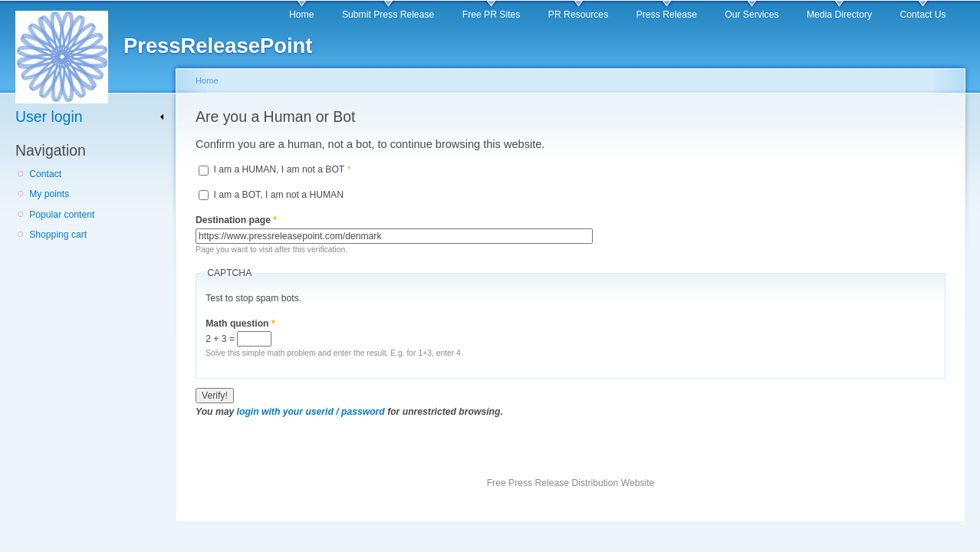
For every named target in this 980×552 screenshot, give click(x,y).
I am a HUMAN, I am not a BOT (282, 169)
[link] (90, 117)
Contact (45, 174)
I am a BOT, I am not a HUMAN (278, 195)
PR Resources (578, 15)
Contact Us (923, 15)
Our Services (751, 15)
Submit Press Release (388, 15)
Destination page (236, 220)
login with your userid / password (311, 412)
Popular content (62, 215)
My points (49, 194)
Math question (240, 324)
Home (301, 15)
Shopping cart (58, 235)
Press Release (667, 15)
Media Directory (839, 15)
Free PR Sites (492, 15)
